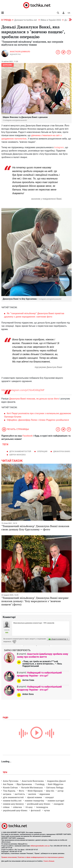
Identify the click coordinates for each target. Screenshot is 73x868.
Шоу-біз (50, 791)
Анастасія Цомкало (20, 52)
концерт (50, 797)
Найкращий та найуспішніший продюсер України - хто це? (39, 674)
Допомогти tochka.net (26, 20)
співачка (17, 807)
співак (6, 807)
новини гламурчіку (34, 801)
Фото (21, 791)
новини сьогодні (56, 801)
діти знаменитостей (20, 451)
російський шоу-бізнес (39, 804)
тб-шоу (29, 807)
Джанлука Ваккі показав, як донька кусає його (34, 399)
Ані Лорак (8, 784)
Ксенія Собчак (10, 788)
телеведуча (42, 807)
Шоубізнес (7, 65)
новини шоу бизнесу (13, 804)
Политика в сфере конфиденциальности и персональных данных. (41, 857)
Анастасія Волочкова (33, 781)
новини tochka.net (12, 801)
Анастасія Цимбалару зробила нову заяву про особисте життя (42, 655)
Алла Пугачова (11, 781)
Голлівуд (40, 784)
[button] (63, 13)
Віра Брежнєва (24, 784)
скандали (59, 804)
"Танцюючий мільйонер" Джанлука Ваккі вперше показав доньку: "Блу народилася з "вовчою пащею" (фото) (35, 601)
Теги (5, 772)
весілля (32, 794)
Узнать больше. (49, 861)
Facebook (28, 436)
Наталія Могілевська (32, 788)
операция (42, 451)
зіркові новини (34, 797)
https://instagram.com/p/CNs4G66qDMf (23, 390)
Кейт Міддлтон (55, 784)
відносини (45, 794)
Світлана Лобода (55, 788)
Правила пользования (9, 857)
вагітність (20, 794)
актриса (7, 794)
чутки (47, 811)
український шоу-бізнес (15, 811)
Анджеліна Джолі (56, 781)
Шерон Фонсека (18, 455)
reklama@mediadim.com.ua (40, 846)
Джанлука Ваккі (62, 451)
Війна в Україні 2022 (51, 20)
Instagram (59, 147)
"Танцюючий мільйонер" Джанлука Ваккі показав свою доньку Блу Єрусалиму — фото (35, 528)
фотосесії (36, 811)
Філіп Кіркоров (35, 791)
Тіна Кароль (9, 791)
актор (60, 791)
